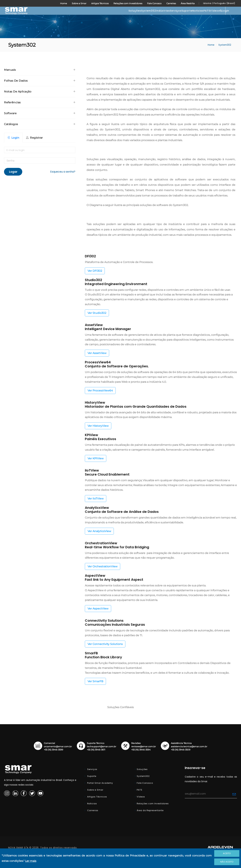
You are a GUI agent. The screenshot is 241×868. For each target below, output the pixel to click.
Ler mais (31, 861)
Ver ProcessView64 (100, 401)
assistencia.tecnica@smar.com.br (189, 757)
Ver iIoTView (96, 509)
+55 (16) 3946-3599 (53, 760)
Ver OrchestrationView (103, 576)
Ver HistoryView (98, 436)
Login (229, 15)
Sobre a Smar (79, 3)
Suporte (150, 16)
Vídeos (198, 16)
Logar (13, 182)
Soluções (71, 16)
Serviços (132, 16)
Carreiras (171, 3)
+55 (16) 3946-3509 (181, 760)
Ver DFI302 (95, 281)
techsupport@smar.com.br (102, 757)
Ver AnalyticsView (99, 541)
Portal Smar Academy (100, 793)
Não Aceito (227, 862)
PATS (183, 16)
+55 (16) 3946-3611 (96, 760)
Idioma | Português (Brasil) (219, 3)
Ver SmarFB (95, 691)
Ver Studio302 (97, 323)
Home (64, 3)
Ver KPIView (96, 468)
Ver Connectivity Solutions (105, 654)
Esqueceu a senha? (63, 182)
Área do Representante (150, 820)
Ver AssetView (97, 363)
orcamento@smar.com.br (58, 757)
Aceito (227, 853)
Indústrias (113, 16)
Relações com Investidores (128, 3)
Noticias (168, 16)
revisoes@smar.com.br (144, 757)
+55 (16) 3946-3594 (141, 760)
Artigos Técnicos (100, 3)
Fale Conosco (154, 3)
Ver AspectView (98, 619)
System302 (92, 16)
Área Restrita (188, 3)
